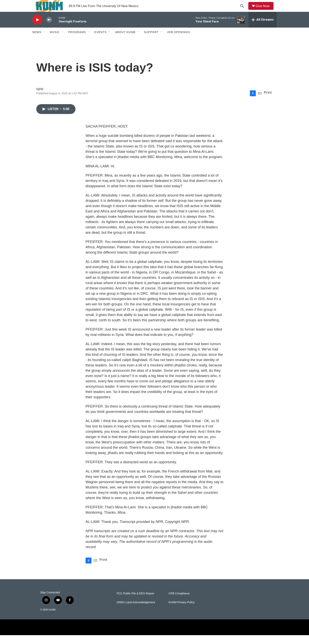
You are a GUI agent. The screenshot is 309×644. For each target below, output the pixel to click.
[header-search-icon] (243, 10)
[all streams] (263, 29)
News (37, 41)
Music (55, 41)
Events (101, 41)
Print (268, 101)
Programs (77, 41)
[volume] (49, 29)
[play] (37, 29)
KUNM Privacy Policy (181, 611)
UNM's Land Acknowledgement (136, 611)
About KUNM (125, 41)
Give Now (265, 10)
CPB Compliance (179, 602)
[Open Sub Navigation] (44, 41)
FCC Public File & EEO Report (135, 602)
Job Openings (178, 41)
